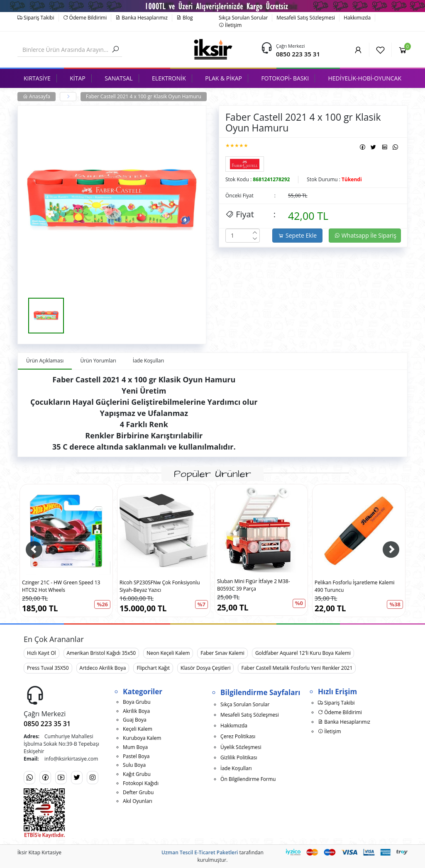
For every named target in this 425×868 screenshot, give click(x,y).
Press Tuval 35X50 (48, 668)
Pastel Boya (136, 756)
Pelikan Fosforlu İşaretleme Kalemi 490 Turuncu (355, 586)
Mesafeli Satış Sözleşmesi (306, 18)
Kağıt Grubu (137, 774)
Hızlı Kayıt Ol (42, 653)
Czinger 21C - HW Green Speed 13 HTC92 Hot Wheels (61, 586)
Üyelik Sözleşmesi (241, 747)
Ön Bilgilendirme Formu (248, 779)
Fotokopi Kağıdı (141, 783)
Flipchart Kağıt (153, 668)
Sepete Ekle (297, 235)
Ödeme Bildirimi (85, 18)
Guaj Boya (135, 720)
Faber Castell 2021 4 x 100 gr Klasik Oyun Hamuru (144, 96)
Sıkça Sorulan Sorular (243, 18)
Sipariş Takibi (36, 18)
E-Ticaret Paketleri (216, 852)
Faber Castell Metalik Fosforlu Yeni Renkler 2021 (297, 668)
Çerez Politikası (238, 736)
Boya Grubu (137, 702)
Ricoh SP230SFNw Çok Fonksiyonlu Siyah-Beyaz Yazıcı (160, 586)
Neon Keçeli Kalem (168, 653)
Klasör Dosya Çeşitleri (205, 668)
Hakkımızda (357, 18)
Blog (185, 18)
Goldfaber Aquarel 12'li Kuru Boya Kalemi (303, 653)
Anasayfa (37, 96)
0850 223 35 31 (298, 54)
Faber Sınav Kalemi (222, 653)
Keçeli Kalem (138, 729)
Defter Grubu (138, 792)
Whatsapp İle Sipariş (365, 235)
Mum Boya (135, 747)
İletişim (230, 25)
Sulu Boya (134, 765)
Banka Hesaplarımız (142, 18)
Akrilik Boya (136, 711)
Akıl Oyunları (138, 801)
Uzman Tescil (177, 852)
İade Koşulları (236, 768)
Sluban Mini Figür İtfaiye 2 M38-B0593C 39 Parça (254, 585)
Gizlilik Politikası (239, 757)
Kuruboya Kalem (142, 738)
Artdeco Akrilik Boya (103, 668)
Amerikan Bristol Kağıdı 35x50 (101, 653)
